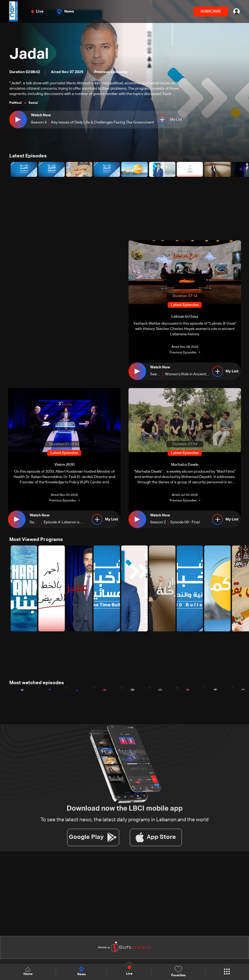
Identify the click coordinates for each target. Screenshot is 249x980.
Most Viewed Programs (36, 540)
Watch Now (41, 115)
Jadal (29, 54)
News (65, 11)
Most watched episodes (37, 683)
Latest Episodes (28, 156)
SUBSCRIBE (211, 11)
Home (28, 972)
